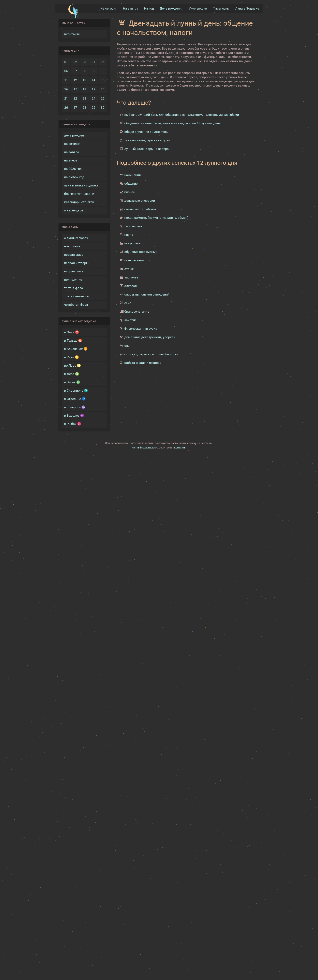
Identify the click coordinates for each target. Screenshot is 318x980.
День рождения (171, 8)
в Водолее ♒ (74, 415)
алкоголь (131, 286)
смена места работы (140, 209)
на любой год (74, 177)
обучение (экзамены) (141, 252)
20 (103, 89)
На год (149, 8)
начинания (133, 175)
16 (66, 89)
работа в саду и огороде (143, 363)
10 (103, 71)
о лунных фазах (76, 238)
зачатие (130, 320)
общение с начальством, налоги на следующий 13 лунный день (172, 123)
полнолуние (73, 280)
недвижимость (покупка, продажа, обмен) (156, 218)
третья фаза (74, 288)
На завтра (131, 8)
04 (93, 62)
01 (66, 62)
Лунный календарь (144, 448)
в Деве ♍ (72, 374)
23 (84, 98)
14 (93, 80)
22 (75, 98)
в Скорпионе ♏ (76, 390)
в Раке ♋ (71, 357)
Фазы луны (221, 8)
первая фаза (74, 255)
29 (93, 108)
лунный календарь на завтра (147, 149)
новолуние (72, 246)
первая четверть (77, 263)
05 (103, 62)
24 (93, 98)
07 (75, 71)
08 (84, 71)
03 (84, 62)
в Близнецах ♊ (76, 349)
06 (66, 71)
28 (84, 108)
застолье (131, 277)
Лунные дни (198, 8)
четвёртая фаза (76, 305)
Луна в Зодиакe (247, 8)
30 (103, 108)
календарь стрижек (79, 202)
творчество (133, 226)
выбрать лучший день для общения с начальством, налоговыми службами (182, 115)
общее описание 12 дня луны (146, 132)
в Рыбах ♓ (73, 424)
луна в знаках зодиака (81, 185)
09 (93, 71)
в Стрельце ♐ (75, 399)
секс (128, 303)
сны (127, 346)
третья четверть (76, 296)
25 (103, 98)
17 (75, 89)
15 (103, 80)
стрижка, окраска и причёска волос (151, 354)
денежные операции (140, 201)
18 (84, 89)
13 (84, 80)
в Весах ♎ (72, 382)
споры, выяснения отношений (147, 294)
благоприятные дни (79, 194)
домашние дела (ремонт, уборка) (150, 337)
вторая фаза (74, 271)
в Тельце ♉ (73, 341)
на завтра (72, 152)
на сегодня (72, 144)
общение (131, 184)
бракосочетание (137, 311)
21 (66, 98)
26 (66, 108)
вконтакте (72, 34)
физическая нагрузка (141, 329)
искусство (132, 243)
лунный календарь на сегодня (147, 140)
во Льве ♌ (73, 365)
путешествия (134, 260)
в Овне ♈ (72, 332)
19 (93, 89)
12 (75, 80)
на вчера (71, 160)
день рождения (76, 135)
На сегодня (109, 8)
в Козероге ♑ (75, 407)
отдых (129, 269)
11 (66, 80)
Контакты (180, 448)
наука (129, 235)
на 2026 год (73, 169)
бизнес (129, 192)
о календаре (74, 210)
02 (75, 62)
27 (75, 108)
